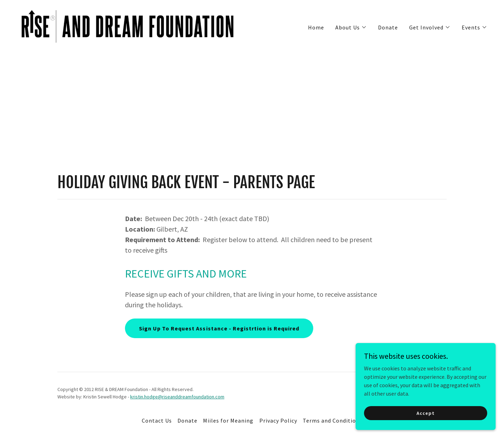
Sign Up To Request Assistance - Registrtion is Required (219, 328)
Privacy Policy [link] (278, 420)
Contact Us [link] (157, 420)
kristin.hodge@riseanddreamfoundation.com (177, 397)
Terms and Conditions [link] (332, 420)
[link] (128, 26)
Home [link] (316, 27)
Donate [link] (388, 27)
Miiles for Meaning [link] (228, 420)
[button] (351, 27)
